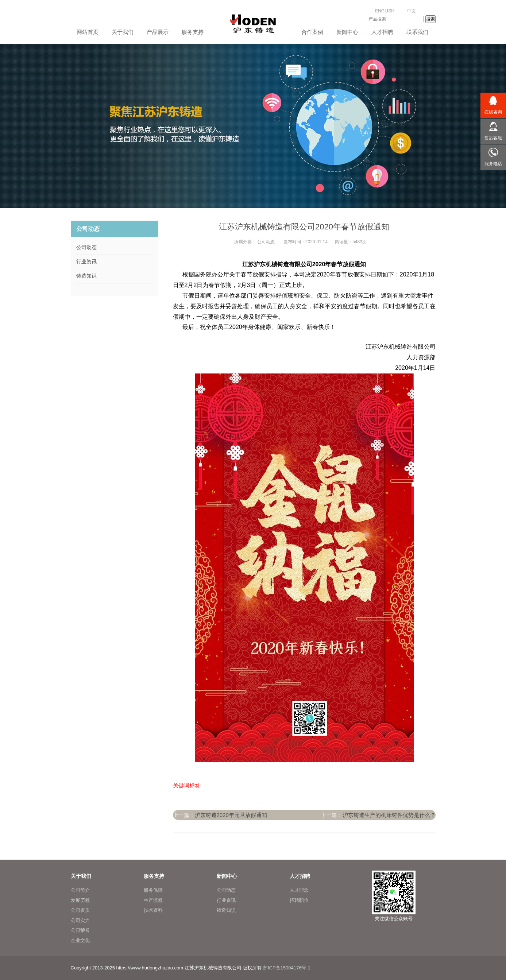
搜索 (430, 19)
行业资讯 (86, 262)
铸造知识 (86, 276)
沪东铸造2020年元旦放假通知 (231, 815)
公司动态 (266, 242)
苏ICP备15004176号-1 (287, 968)
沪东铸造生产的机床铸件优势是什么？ (389, 815)
